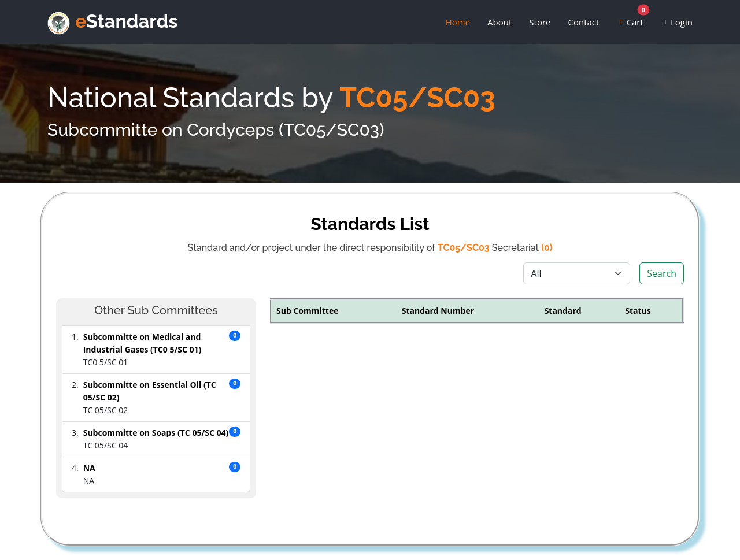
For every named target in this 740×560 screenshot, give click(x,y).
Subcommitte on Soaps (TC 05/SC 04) (156, 433)
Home (458, 23)
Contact (583, 23)
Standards (132, 21)
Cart (633, 20)
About (499, 23)
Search (662, 273)
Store (540, 23)
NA (89, 468)
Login (679, 23)
